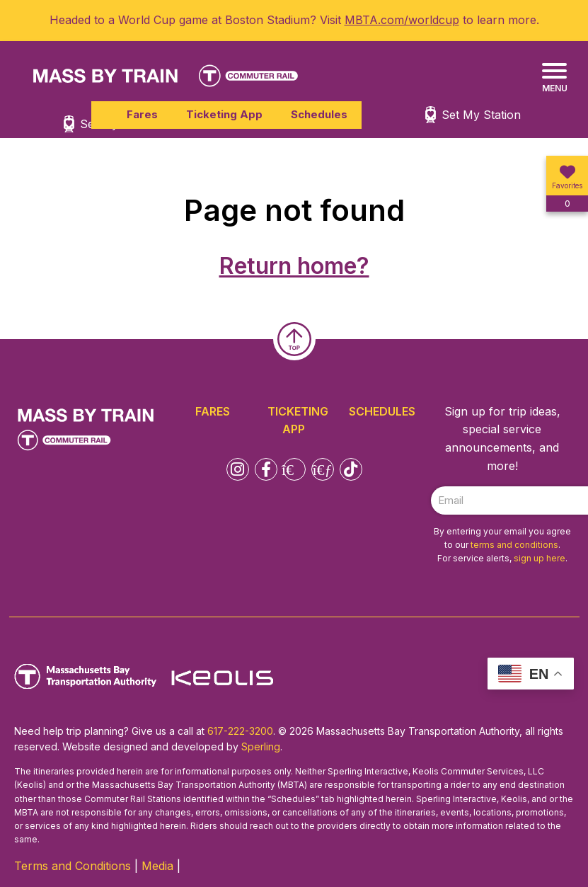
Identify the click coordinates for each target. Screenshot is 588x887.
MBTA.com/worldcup (402, 20)
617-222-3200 (240, 731)
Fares (142, 114)
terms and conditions (514, 545)
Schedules (319, 114)
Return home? (294, 266)
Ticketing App (224, 114)
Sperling (261, 746)
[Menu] (554, 78)
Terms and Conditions (73, 866)
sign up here (540, 558)
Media (157, 866)
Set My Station (481, 115)
